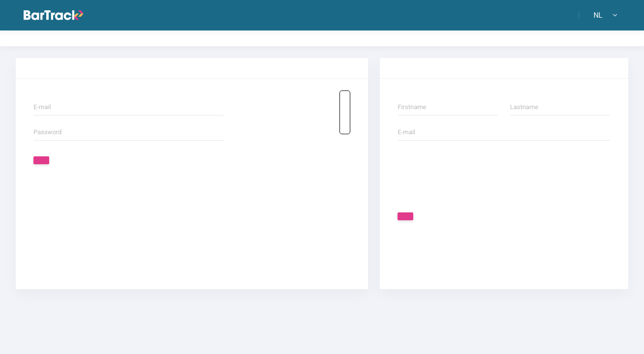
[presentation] (472, 176)
